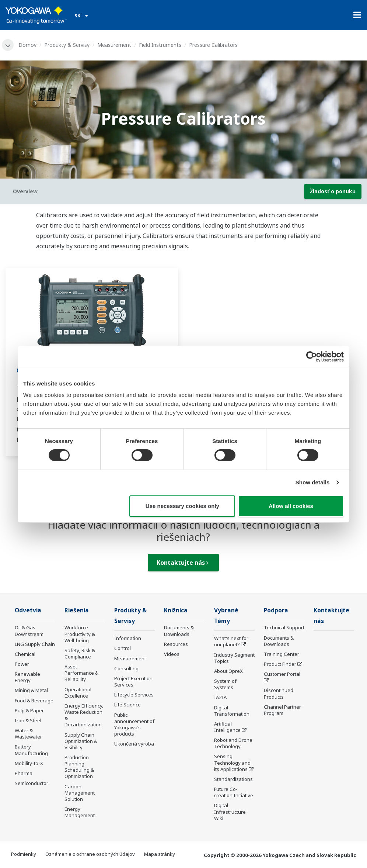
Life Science (127, 705)
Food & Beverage (34, 701)
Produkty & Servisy (67, 45)
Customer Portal (282, 674)
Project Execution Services (133, 682)
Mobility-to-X (29, 763)
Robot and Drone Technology (233, 743)
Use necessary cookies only (182, 506)
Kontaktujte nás (183, 563)
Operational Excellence (78, 693)
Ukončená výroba (134, 744)
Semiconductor (32, 783)
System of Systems (225, 684)
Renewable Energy (27, 677)
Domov (27, 45)
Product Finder (280, 664)
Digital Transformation (232, 711)
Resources (176, 644)
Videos (172, 654)
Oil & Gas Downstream (29, 631)
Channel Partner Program (282, 710)
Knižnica (176, 610)
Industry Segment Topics (234, 658)
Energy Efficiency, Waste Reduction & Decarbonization (84, 715)
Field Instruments (160, 45)
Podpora (276, 610)
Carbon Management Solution (80, 793)
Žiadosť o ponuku (333, 191)
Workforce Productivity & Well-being (80, 634)
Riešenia (77, 610)
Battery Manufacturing (31, 750)
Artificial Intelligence (227, 727)
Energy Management (80, 812)
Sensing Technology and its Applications (232, 762)
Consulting (126, 668)
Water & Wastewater (28, 734)
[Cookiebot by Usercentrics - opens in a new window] (312, 356)
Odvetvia (28, 610)
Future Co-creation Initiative (234, 792)
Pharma (24, 773)
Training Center (282, 654)
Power (22, 664)
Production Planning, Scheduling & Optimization (79, 767)
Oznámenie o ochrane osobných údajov (90, 854)
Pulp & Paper (29, 710)
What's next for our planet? (231, 641)
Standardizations (233, 779)
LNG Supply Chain (35, 644)
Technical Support (284, 627)
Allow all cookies (291, 506)
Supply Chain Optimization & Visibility (81, 741)
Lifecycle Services (134, 695)
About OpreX (228, 671)
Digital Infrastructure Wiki (230, 812)
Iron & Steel (28, 720)
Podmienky (24, 854)
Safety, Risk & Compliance (80, 653)
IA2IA (220, 697)
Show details (313, 482)
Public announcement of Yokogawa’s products (134, 724)
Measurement (114, 45)
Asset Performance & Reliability (81, 673)
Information (128, 638)
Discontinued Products (279, 693)
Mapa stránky (160, 854)
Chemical (25, 654)
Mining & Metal (31, 690)
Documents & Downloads (179, 631)
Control (123, 648)
